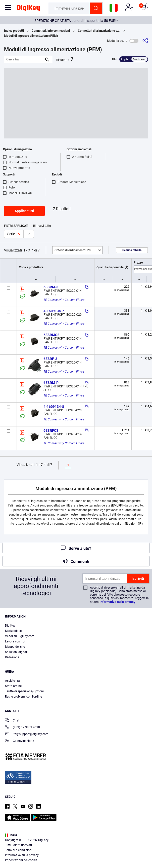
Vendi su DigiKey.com (20, 636)
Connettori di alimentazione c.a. (99, 31)
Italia (11, 835)
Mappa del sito (15, 647)
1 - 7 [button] (27, 250)
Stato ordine (13, 686)
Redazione (12, 657)
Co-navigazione (19, 741)
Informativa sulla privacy (117, 602)
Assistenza (12, 681)
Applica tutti (24, 211)
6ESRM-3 (51, 287)
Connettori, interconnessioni (51, 31)
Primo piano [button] (78, 250)
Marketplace (13, 631)
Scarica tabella (132, 250)
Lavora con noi (15, 641)
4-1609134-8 (54, 407)
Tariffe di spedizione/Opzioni (24, 691)
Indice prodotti (14, 31)
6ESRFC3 (51, 430)
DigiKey (10, 626)
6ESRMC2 (51, 335)
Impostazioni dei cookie (21, 860)
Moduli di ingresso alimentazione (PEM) (31, 36)
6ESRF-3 (50, 359)
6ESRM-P (51, 383)
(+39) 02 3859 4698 (22, 728)
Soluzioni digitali (16, 652)
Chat (12, 721)
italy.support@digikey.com (27, 734)
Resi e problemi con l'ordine (23, 697)
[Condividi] (145, 41)
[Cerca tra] (24, 59)
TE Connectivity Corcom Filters (64, 300)
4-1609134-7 (54, 311)
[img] (28, 9)
